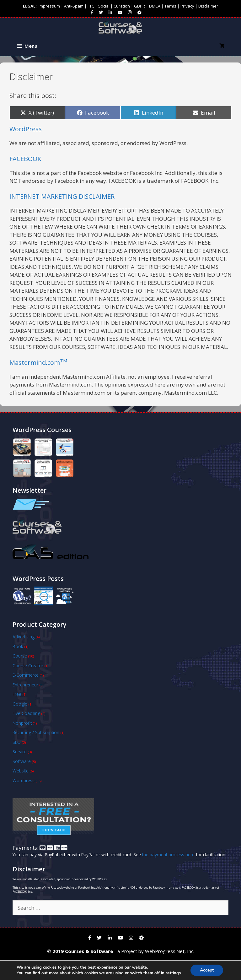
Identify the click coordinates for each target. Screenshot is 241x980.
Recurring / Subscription (36, 732)
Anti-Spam (74, 6)
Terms (170, 6)
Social (104, 6)
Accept (207, 970)
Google (20, 704)
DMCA (155, 6)
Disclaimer (208, 6)
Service (20, 752)
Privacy (187, 6)
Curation (122, 6)
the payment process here (168, 855)
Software (22, 761)
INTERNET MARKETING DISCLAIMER (62, 196)
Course (20, 656)
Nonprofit (22, 723)
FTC (91, 6)
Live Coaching (26, 713)
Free (17, 694)
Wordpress (24, 780)
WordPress (26, 129)
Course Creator (28, 666)
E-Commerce (26, 675)
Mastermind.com (35, 363)
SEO (17, 742)
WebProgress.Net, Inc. (170, 951)
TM (64, 360)
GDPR (139, 6)
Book (18, 646)
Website (21, 771)
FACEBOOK (25, 159)
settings (173, 973)
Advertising (24, 637)
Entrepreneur (25, 685)
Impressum (49, 6)
